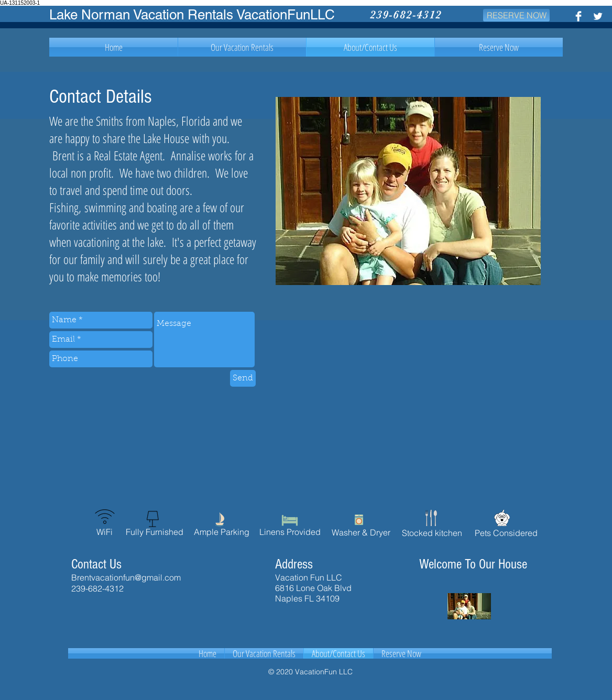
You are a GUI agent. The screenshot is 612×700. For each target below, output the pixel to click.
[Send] (243, 378)
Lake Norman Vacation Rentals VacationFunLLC (192, 15)
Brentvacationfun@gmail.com (126, 577)
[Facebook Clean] (578, 16)
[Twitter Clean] (598, 16)
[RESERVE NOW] (516, 15)
